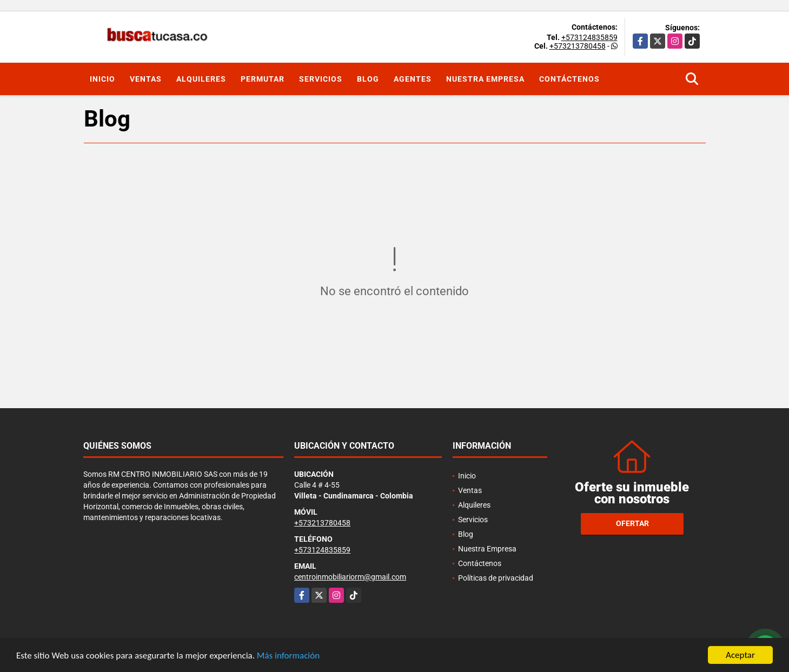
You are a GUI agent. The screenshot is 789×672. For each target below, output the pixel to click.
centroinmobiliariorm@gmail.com (350, 577)
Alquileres (201, 79)
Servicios (321, 79)
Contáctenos (569, 79)
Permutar (263, 79)
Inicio (102, 79)
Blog (368, 79)
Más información (288, 656)
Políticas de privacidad (496, 578)
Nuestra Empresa (485, 79)
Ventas (146, 79)
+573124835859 (589, 37)
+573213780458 (578, 46)
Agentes (413, 79)
